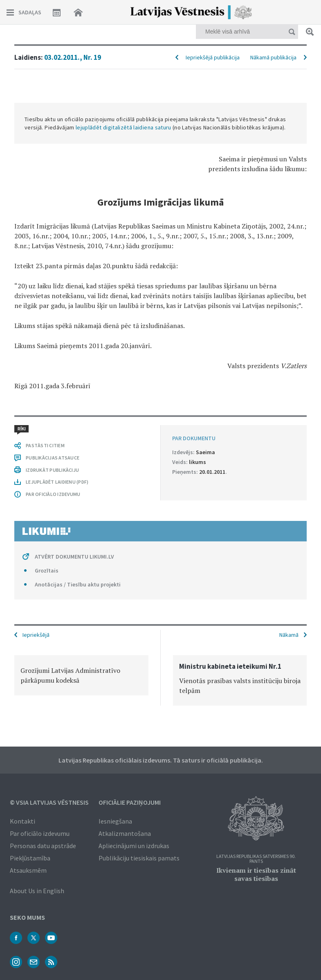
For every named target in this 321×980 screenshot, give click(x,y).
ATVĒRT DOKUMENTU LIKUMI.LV (74, 557)
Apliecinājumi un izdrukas (134, 846)
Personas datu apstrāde (43, 846)
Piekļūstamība (30, 858)
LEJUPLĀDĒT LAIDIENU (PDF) (57, 482)
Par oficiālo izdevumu (40, 833)
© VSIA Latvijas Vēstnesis (49, 802)
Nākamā (289, 635)
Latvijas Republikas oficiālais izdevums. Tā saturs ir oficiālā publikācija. (161, 760)
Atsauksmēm (28, 870)
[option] (81, 675)
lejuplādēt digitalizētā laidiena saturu (123, 127)
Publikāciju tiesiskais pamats (139, 858)
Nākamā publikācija (273, 57)
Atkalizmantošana (125, 833)
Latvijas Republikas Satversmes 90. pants (256, 859)
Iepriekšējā (36, 635)
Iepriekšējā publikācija (213, 57)
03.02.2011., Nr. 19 (73, 57)
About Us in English (37, 891)
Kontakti (22, 821)
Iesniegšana (115, 821)
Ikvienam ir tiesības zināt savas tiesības (256, 874)
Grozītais (47, 570)
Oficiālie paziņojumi (130, 802)
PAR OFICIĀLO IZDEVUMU (53, 494)
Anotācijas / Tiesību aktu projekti (78, 584)
